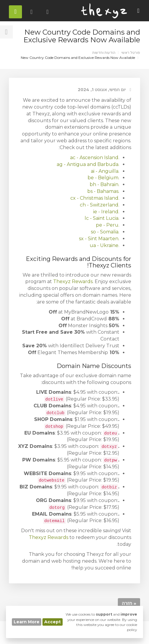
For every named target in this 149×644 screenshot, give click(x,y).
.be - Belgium (103, 178)
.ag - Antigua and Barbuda (88, 164)
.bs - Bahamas (103, 191)
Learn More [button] (27, 622)
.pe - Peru (108, 225)
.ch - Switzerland (100, 205)
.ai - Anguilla (105, 171)
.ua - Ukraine (104, 245)
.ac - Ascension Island (95, 158)
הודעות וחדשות (104, 53)
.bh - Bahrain (104, 184)
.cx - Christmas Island (95, 198)
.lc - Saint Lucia (102, 218)
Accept (53, 622)
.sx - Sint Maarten (99, 239)
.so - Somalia (105, 232)
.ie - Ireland (106, 212)
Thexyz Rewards (73, 281)
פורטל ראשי (131, 53)
